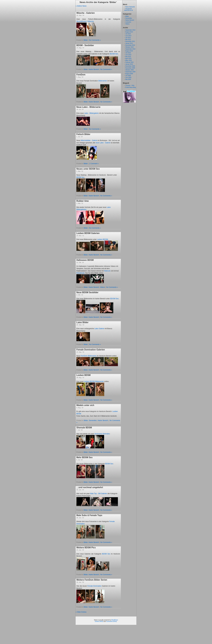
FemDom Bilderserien (89, 356)
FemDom (81, 75)
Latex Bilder (82, 322)
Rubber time (83, 201)
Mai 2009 (128, 79)
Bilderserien (103, 81)
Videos (102, 287)
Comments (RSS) (111, 621)
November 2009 (130, 68)
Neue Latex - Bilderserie (88, 107)
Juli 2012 (128, 38)
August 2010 (129, 51)
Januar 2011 (129, 43)
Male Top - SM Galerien (99, 494)
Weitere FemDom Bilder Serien (92, 580)
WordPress (115, 620)
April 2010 (128, 58)
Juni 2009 (128, 77)
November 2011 (130, 41)
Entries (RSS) (99, 621)
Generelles (93, 420)
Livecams (128, 22)
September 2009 (130, 72)
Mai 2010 (128, 57)
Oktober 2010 (129, 47)
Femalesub (80, 273)
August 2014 (129, 32)
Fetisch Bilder (83, 134)
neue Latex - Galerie (103, 143)
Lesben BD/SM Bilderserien (94, 381)
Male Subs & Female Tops (89, 515)
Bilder (86, 40)
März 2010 (129, 60)
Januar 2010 (129, 64)
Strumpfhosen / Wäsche (85, 21)
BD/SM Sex (114, 54)
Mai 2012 (128, 40)
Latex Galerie (99, 329)
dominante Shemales (102, 434)
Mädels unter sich (85, 405)
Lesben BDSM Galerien (88, 233)
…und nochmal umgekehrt (90, 487)
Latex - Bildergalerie (91, 113)
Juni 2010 (128, 55)
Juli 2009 (128, 76)
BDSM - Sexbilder (85, 45)
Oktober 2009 (129, 70)
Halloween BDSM (85, 260)
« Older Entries (81, 612)
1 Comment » (94, 164)
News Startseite (130, 7)
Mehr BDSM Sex (85, 457)
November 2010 (130, 45)
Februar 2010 (129, 62)
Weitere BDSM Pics (86, 548)
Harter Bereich (94, 69)
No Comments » (95, 40)
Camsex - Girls (130, 85)
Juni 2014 (128, 36)
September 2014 (130, 30)
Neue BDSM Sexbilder (87, 292)
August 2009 (129, 74)
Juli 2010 (128, 53)
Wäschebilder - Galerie (89, 140)
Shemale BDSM (84, 428)
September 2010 (130, 49)
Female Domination (94, 586)
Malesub (107, 271)
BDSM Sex (80, 177)
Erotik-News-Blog (131, 87)
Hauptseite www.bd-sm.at (129, 9)
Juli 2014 (128, 34)
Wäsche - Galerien (86, 13)
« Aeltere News (81, 6)
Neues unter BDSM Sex (88, 169)
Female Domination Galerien (91, 350)
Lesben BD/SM (103, 239)
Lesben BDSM (83, 375)
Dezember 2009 (130, 66)
